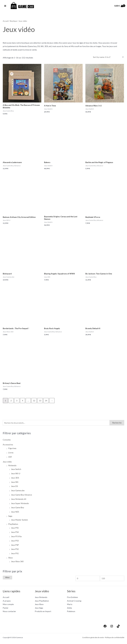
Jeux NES (15, 513)
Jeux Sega (39, 609)
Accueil (6, 22)
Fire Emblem (72, 598)
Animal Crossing (74, 602)
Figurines (12, 449)
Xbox (11, 558)
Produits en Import (43, 612)
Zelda (69, 609)
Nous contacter (9, 612)
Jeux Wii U (16, 474)
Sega (10, 517)
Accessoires (8, 445)
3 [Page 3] (17, 401)
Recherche (117, 424)
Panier (6, 609)
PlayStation (13, 525)
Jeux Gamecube (18, 491)
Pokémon (71, 612)
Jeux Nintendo (41, 598)
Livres (11, 453)
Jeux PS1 (15, 554)
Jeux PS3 (15, 541)
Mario (70, 605)
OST (10, 458)
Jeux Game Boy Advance (21, 496)
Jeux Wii (15, 483)
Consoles (7, 441)
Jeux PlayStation (42, 602)
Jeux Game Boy (18, 508)
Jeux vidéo (7, 462)
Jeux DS (14, 487)
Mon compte (8, 605)
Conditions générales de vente (93, 638)
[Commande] (108, 58)
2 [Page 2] (11, 401)
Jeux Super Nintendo (20, 504)
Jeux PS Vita (16, 537)
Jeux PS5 (15, 529)
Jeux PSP (15, 546)
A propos (7, 602)
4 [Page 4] (23, 401)
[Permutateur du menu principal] (5, 6)
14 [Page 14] (46, 401)
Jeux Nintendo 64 (19, 500)
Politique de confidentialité (115, 638)
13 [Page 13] (40, 401)
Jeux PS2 (15, 550)
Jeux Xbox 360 (17, 562)
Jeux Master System (19, 521)
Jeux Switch (16, 470)
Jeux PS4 (15, 533)
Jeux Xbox (39, 605)
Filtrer (7, 578)
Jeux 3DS (15, 479)
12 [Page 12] (34, 401)
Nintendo (12, 466)
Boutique (13, 22)
